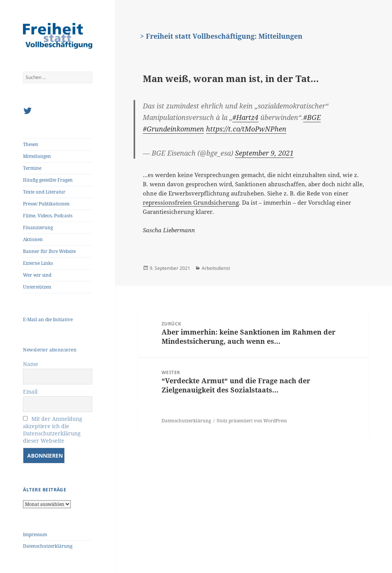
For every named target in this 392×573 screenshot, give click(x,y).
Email (30, 392)
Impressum (35, 534)
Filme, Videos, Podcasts (48, 216)
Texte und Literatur (44, 192)
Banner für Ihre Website (49, 251)
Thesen (31, 144)
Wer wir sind (37, 275)
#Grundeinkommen (173, 129)
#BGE (312, 117)
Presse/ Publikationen (46, 204)
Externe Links (38, 263)
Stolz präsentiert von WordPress (252, 421)
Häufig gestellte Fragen (48, 180)
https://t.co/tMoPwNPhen (246, 129)
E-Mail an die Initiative (48, 319)
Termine (32, 168)
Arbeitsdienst (216, 268)
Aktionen (33, 239)
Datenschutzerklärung (48, 546)
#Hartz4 (245, 117)
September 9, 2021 (264, 153)
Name (31, 364)
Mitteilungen (37, 156)
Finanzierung (38, 227)
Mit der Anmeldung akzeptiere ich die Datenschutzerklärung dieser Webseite (53, 430)
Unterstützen (37, 287)
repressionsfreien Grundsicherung (191, 202)
